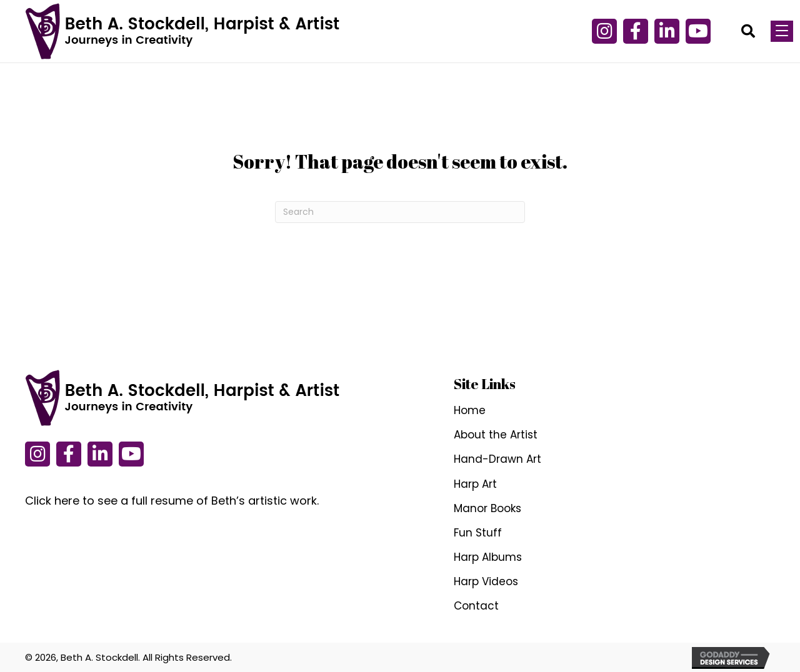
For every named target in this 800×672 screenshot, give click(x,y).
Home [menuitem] (470, 410)
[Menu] (782, 31)
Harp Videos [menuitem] (486, 581)
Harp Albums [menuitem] (488, 557)
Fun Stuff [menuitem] (478, 533)
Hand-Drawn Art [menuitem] (497, 459)
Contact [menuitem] (476, 606)
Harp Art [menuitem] (475, 484)
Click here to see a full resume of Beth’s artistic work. (172, 501)
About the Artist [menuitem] (496, 435)
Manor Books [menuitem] (487, 508)
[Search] (400, 212)
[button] (636, 31)
